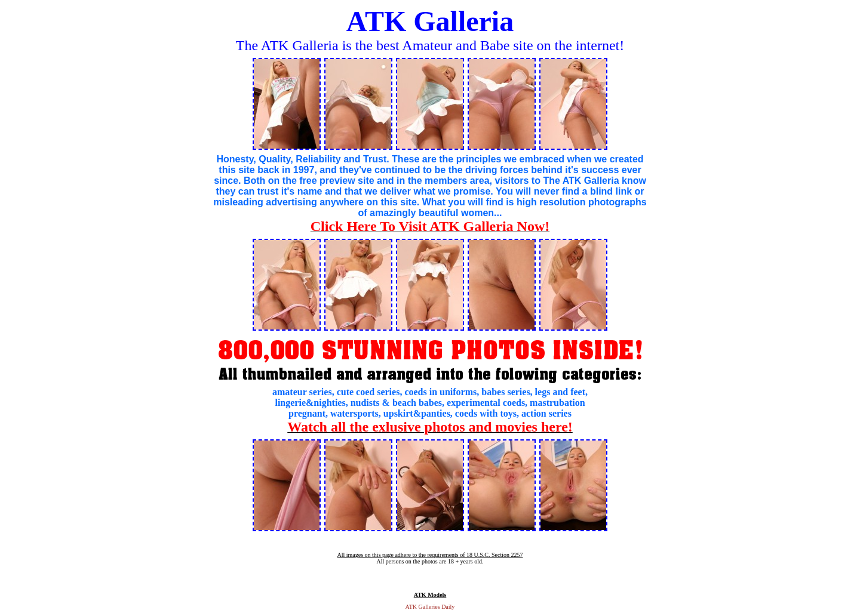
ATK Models (430, 595)
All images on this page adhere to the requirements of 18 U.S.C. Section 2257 (430, 555)
